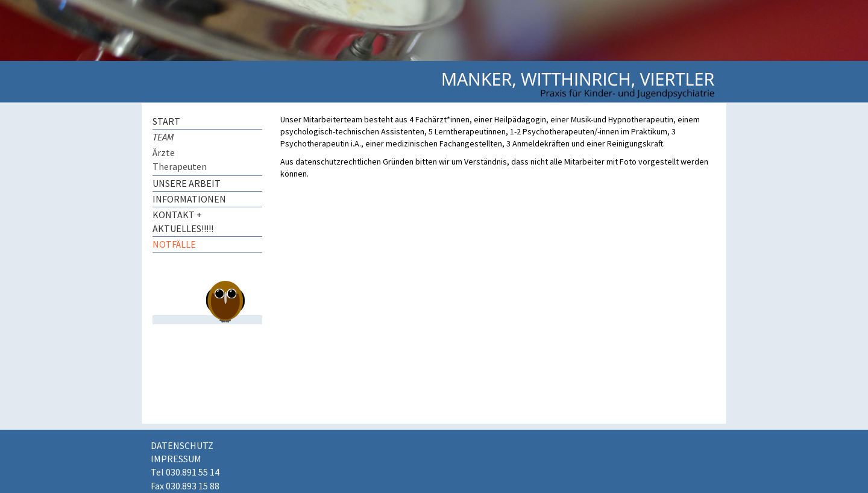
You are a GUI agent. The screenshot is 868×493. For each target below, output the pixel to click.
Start (166, 121)
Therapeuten (180, 166)
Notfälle (174, 244)
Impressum (176, 459)
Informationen (189, 199)
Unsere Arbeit (187, 183)
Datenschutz (182, 445)
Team (163, 137)
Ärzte (164, 152)
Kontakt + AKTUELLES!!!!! (183, 221)
